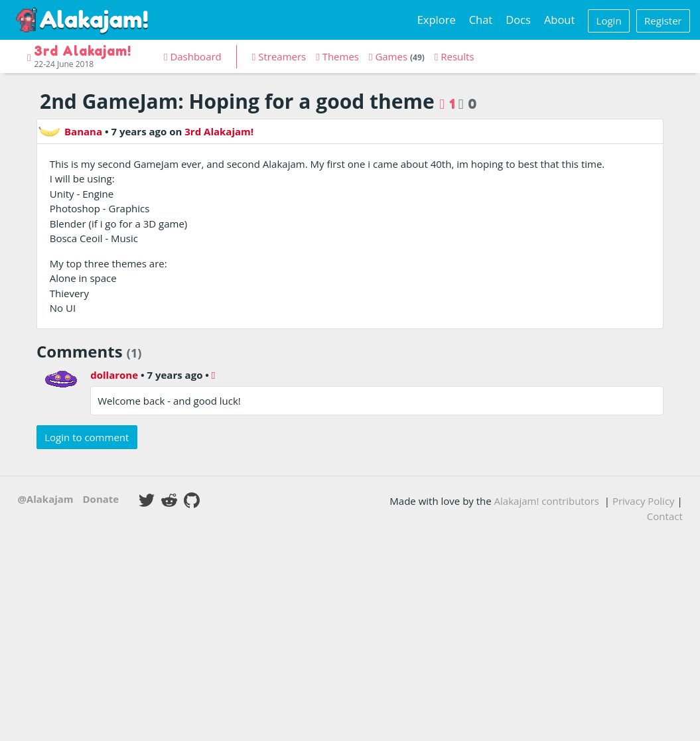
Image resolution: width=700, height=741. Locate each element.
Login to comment (87, 437)
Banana (70, 131)
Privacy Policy (644, 501)
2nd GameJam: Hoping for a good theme (237, 101)
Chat (481, 20)
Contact (665, 516)
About (559, 20)
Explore (437, 20)
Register (663, 21)
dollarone (114, 375)
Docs (518, 20)
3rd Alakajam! (219, 131)
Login (609, 21)
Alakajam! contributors (547, 501)
